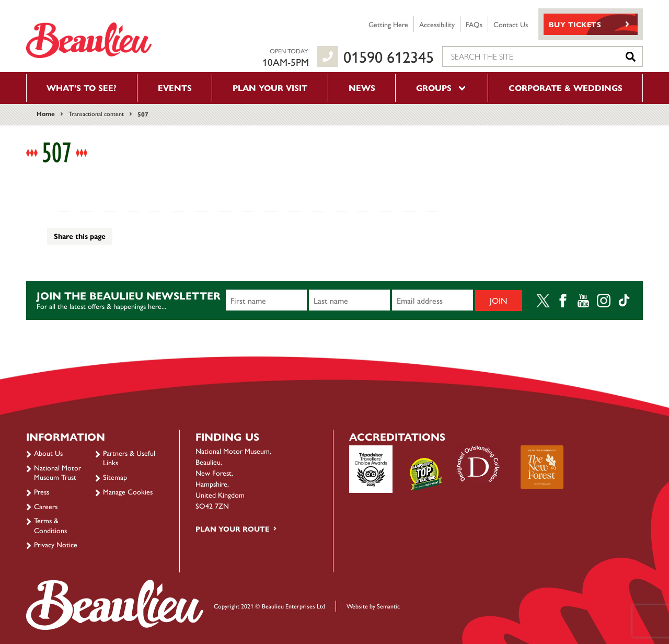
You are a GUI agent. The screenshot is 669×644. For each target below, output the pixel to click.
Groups (442, 88)
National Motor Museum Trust (57, 472)
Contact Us (511, 24)
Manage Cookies (128, 491)
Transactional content (96, 113)
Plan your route (232, 528)
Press (42, 491)
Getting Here (388, 24)
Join (499, 300)
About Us (48, 453)
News (362, 88)
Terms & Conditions (50, 525)
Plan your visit (270, 88)
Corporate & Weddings (566, 88)
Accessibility (437, 24)
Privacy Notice (56, 544)
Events (175, 88)
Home (46, 113)
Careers (46, 506)
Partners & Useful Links (129, 457)
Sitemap (115, 477)
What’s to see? (82, 88)
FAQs (474, 24)
